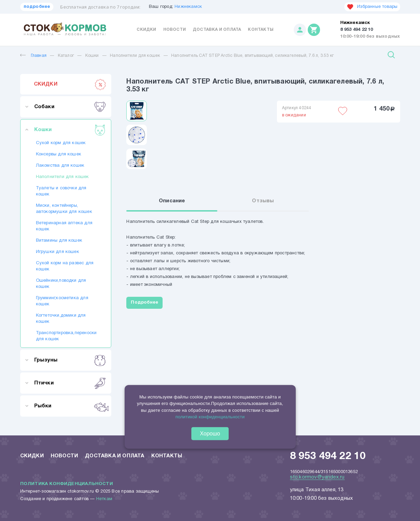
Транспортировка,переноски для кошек (66, 336)
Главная (33, 56)
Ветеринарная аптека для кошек (64, 226)
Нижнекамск (188, 7)
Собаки (70, 107)
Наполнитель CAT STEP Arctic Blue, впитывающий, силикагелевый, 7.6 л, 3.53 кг (252, 56)
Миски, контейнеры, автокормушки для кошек (64, 209)
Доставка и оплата (217, 30)
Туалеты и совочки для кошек (61, 191)
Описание (172, 201)
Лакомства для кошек (60, 166)
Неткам (104, 499)
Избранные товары (372, 7)
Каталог (66, 56)
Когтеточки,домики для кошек (61, 319)
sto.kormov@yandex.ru (317, 477)
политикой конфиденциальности (210, 417)
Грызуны (70, 360)
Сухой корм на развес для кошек (65, 266)
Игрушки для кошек (58, 252)
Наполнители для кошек (135, 56)
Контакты (261, 30)
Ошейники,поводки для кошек (61, 284)
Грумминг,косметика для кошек (62, 301)
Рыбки (70, 406)
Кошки (92, 56)
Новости (175, 30)
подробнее (37, 7)
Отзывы (263, 201)
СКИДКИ (70, 84)
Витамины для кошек (59, 241)
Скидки (146, 30)
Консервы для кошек (59, 154)
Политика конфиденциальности (67, 484)
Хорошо (210, 433)
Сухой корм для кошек (61, 143)
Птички (70, 383)
